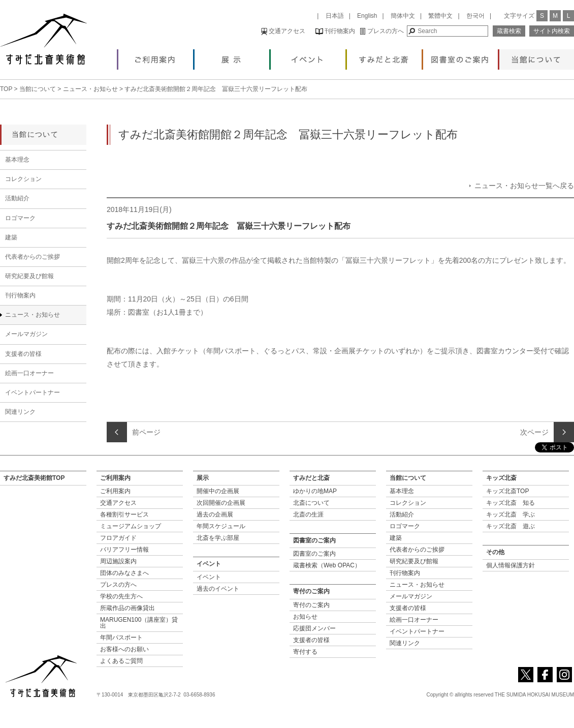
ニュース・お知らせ (90, 89)
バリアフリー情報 (124, 550)
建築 (11, 237)
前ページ (146, 432)
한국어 (475, 16)
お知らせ (305, 617)
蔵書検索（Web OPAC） (327, 565)
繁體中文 (440, 16)
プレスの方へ (382, 31)
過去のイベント (218, 589)
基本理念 (17, 160)
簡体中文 (403, 16)
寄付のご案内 (311, 605)
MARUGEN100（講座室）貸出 (139, 623)
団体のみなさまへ (124, 573)
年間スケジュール (221, 526)
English (367, 16)
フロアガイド (118, 538)
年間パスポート (121, 638)
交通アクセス (283, 31)
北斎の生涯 (308, 514)
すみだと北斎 (384, 57)
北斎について (311, 503)
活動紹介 (17, 198)
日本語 (335, 16)
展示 (232, 57)
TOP (6, 89)
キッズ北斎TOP (507, 491)
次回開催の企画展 (221, 503)
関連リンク (20, 412)
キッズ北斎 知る (511, 503)
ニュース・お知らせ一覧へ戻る (524, 186)
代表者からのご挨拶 (33, 257)
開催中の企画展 (218, 491)
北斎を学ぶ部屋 (218, 538)
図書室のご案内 (460, 57)
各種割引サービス (124, 514)
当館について (537, 57)
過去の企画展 (215, 514)
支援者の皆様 (23, 354)
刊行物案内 (335, 31)
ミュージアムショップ (131, 526)
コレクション (23, 179)
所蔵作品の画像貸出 (127, 608)
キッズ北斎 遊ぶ (511, 526)
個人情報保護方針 (511, 565)
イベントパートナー (33, 392)
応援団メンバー (314, 628)
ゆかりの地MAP (315, 491)
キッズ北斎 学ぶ (511, 514)
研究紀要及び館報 (29, 276)
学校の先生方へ (121, 596)
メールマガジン (26, 334)
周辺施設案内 (118, 561)
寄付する (305, 652)
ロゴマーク (20, 218)
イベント (308, 57)
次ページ (534, 432)
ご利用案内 (156, 57)
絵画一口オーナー (29, 373)
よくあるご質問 (121, 661)
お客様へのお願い (124, 649)
